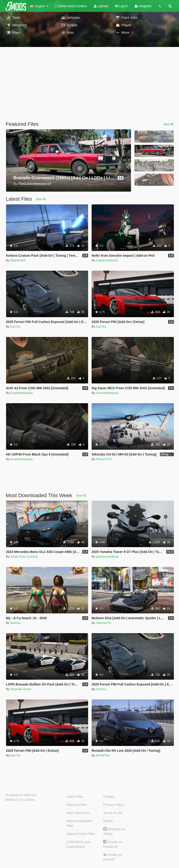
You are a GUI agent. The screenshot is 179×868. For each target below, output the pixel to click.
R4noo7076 (104, 459)
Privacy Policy (113, 805)
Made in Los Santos (20, 800)
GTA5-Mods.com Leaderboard (79, 844)
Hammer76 (103, 623)
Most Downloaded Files (79, 823)
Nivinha (15, 623)
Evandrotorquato (21, 393)
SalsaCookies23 (107, 260)
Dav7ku (15, 327)
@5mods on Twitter (114, 831)
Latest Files (75, 797)
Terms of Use (113, 813)
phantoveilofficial (107, 557)
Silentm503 (18, 260)
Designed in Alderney (21, 795)
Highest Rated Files (81, 834)
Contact (109, 797)
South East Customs (24, 557)
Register (143, 6)
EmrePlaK (103, 755)
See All (169, 124)
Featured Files (77, 805)
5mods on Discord (113, 857)
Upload (101, 6)
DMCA (108, 821)
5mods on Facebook (113, 844)
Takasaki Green (21, 689)
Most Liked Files (78, 813)
